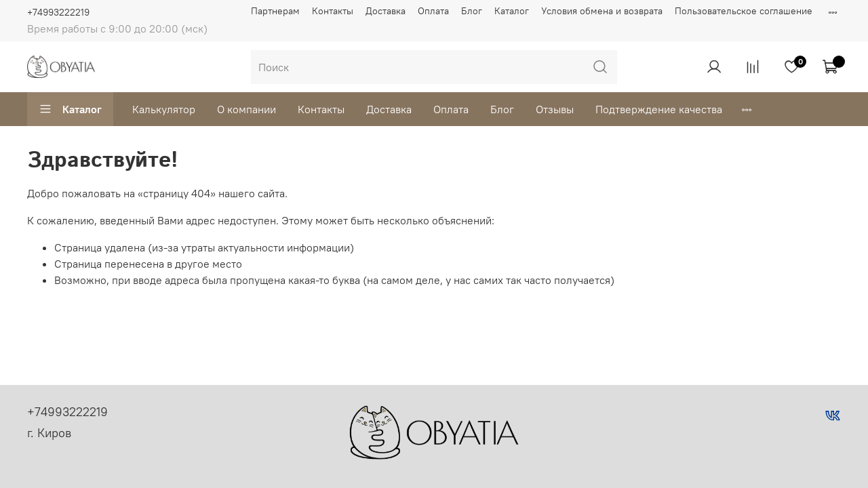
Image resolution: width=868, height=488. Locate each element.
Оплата (433, 11)
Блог (472, 11)
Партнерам (275, 11)
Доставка (386, 11)
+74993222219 (58, 12)
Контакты (333, 11)
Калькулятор (164, 109)
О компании (246, 109)
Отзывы (555, 109)
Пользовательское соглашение (744, 11)
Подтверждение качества (659, 109)
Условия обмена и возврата (602, 11)
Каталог (512, 11)
